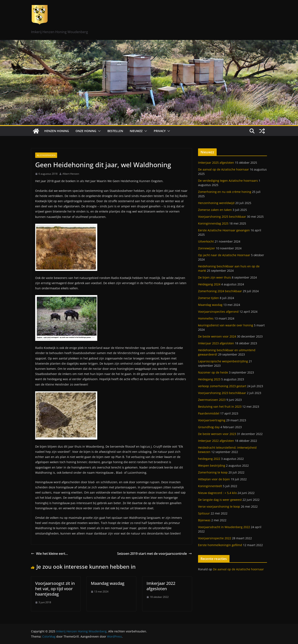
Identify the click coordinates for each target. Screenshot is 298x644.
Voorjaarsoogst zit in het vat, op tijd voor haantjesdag (55, 589)
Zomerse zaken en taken (215, 210)
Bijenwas (204, 520)
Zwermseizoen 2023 (212, 400)
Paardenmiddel (209, 413)
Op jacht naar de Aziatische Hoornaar (224, 255)
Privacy (160, 131)
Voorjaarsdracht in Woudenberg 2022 (224, 527)
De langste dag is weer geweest (220, 500)
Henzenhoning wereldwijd (216, 203)
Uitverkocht (206, 241)
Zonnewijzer (207, 248)
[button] (99, 131)
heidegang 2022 (209, 459)
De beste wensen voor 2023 (217, 434)
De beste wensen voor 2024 (217, 336)
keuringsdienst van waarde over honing (226, 325)
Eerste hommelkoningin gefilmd (220, 545)
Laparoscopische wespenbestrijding (223, 361)
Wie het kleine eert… (49, 554)
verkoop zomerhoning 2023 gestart (222, 386)
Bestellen (115, 131)
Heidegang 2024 (209, 284)
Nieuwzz (136, 131)
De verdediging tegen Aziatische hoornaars (228, 181)
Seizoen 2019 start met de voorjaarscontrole (154, 554)
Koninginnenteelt (210, 486)
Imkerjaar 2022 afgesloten (161, 586)
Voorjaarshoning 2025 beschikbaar (222, 217)
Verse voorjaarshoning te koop (219, 506)
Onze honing (86, 131)
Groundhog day (209, 427)
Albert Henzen (71, 174)
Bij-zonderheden (46, 155)
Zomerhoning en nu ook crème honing (225, 192)
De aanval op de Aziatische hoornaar (223, 169)
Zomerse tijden (208, 298)
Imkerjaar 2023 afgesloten (216, 343)
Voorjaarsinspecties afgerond (218, 312)
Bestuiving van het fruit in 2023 (220, 407)
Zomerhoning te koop (213, 472)
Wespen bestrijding (212, 466)
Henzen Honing (57, 131)
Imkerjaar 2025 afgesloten (216, 163)
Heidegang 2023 (209, 379)
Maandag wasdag (108, 583)
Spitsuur (204, 513)
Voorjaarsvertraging (212, 420)
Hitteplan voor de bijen (214, 479)
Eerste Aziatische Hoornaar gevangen (224, 230)
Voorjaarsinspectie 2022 (215, 538)
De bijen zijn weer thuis (214, 277)
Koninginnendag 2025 (213, 223)
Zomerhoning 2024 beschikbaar (220, 291)
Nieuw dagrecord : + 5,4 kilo (217, 493)
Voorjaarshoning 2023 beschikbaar (222, 393)
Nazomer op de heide (213, 372)
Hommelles (206, 318)
